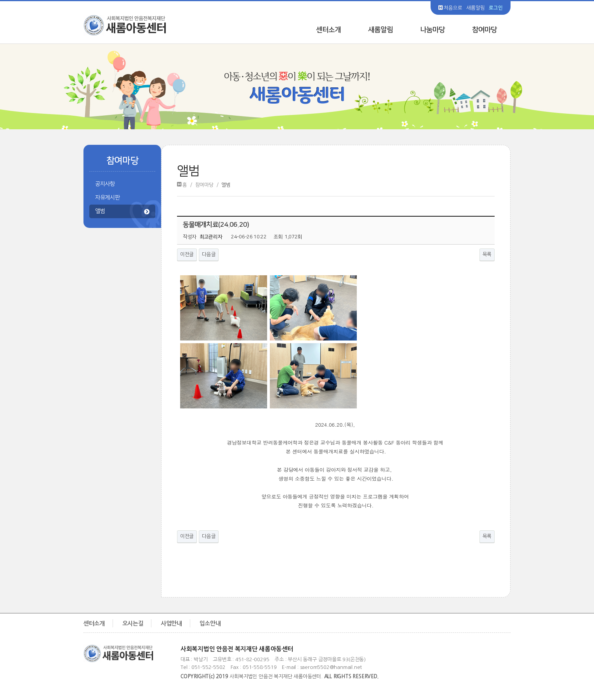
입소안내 (210, 623)
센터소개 (328, 30)
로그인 (496, 8)
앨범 (122, 212)
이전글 (187, 254)
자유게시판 (108, 198)
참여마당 (485, 30)
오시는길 (133, 623)
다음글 (209, 254)
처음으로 (450, 8)
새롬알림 (476, 8)
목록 (487, 254)
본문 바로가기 (0, 0)
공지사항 (105, 184)
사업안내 (171, 623)
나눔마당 (432, 30)
